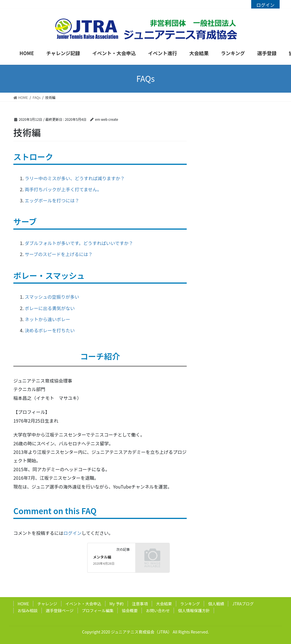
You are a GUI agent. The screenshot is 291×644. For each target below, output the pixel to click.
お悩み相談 (28, 610)
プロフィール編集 (98, 610)
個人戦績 (216, 604)
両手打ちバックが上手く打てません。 (63, 189)
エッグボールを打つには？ (52, 200)
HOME (23, 604)
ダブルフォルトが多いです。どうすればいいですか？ (79, 243)
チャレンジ (47, 604)
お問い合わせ (158, 610)
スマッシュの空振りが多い (52, 297)
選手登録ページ (60, 610)
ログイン (265, 5)
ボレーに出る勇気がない (50, 308)
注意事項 (140, 604)
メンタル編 (102, 557)
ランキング (190, 604)
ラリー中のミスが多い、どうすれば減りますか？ (75, 178)
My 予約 (117, 604)
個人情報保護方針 (194, 610)
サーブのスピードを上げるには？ (59, 254)
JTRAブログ (243, 604)
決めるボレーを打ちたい (50, 330)
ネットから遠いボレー (47, 319)
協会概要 (130, 610)
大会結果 (164, 604)
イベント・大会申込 (83, 604)
